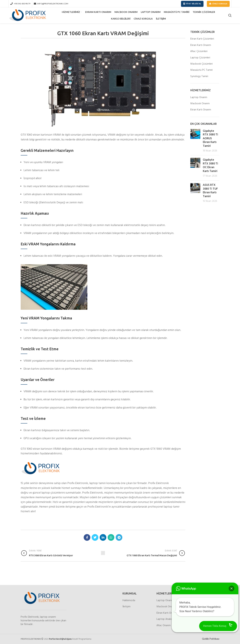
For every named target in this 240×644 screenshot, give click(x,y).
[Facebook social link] (87, 537)
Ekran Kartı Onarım (201, 45)
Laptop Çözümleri (200, 58)
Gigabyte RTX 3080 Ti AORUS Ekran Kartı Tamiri (210, 138)
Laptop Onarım (199, 97)
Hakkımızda (129, 600)
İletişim (126, 607)
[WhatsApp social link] (111, 537)
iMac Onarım (164, 625)
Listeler (103, 553)
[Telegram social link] (119, 537)
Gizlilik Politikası (211, 639)
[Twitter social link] (95, 537)
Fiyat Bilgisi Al (192, 4)
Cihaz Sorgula (218, 4)
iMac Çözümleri (199, 51)
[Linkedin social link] (103, 537)
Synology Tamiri (199, 76)
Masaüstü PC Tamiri (201, 70)
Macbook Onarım (200, 104)
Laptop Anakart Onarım (170, 619)
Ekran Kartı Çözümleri (202, 39)
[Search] (230, 16)
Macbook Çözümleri (201, 64)
